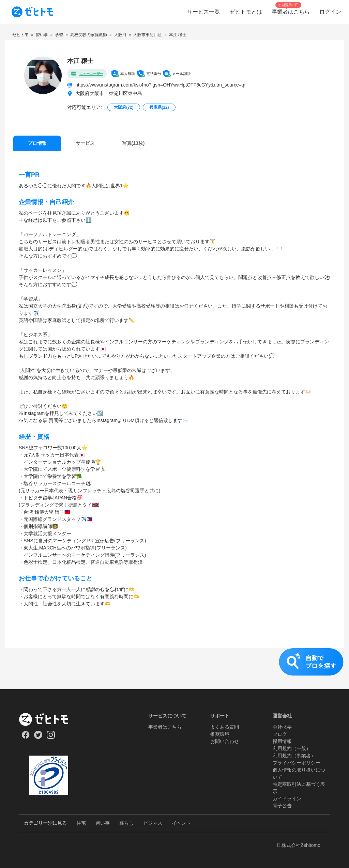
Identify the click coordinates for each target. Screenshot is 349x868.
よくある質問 (225, 727)
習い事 (103, 823)
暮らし (126, 823)
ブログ (280, 734)
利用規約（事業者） (294, 756)
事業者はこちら (165, 727)
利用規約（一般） (292, 748)
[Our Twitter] (38, 737)
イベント (181, 823)
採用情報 (282, 741)
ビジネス (153, 823)
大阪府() (124, 107)
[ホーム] (49, 719)
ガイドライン (287, 799)
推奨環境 (220, 734)
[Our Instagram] (51, 737)
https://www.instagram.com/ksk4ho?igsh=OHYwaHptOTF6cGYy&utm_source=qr (161, 85)
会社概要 (282, 727)
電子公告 (282, 806)
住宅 (81, 823)
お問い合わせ (225, 741)
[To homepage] (32, 12)
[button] (174, 669)
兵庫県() (159, 107)
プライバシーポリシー (297, 763)
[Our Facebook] (25, 737)
